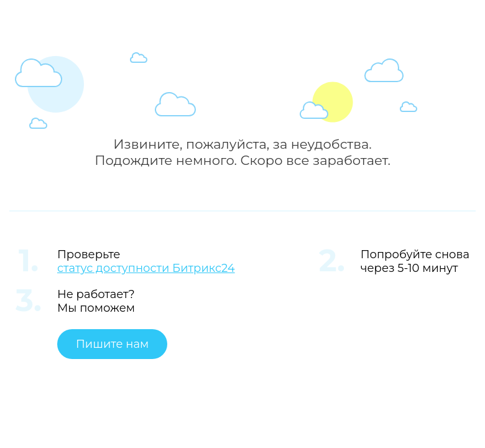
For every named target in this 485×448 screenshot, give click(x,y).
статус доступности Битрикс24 (146, 268)
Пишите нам (112, 344)
